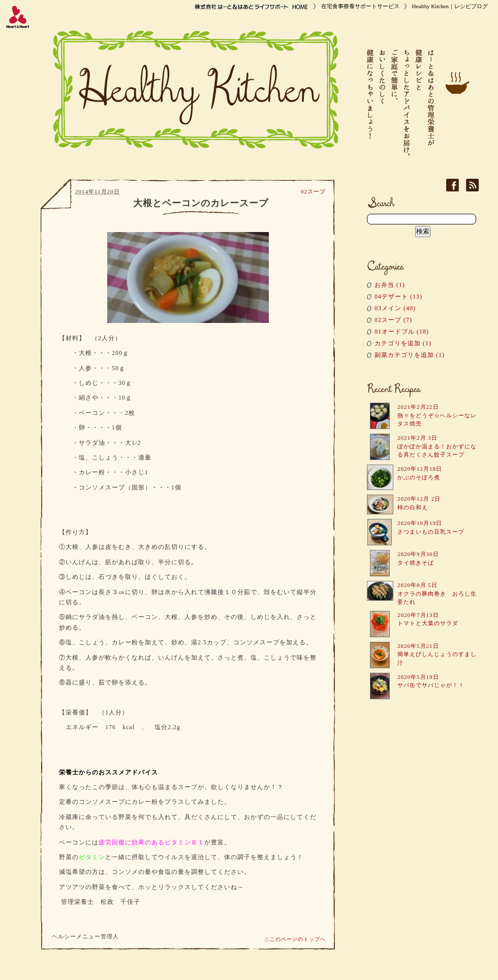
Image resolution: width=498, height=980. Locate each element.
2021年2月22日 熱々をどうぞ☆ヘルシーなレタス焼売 (437, 415)
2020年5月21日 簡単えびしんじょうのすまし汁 (437, 654)
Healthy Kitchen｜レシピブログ (450, 6)
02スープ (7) (393, 320)
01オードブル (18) (402, 332)
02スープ (313, 191)
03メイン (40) (395, 308)
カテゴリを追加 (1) (403, 343)
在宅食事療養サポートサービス (360, 6)
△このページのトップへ (295, 939)
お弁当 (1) (390, 285)
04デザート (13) (398, 297)
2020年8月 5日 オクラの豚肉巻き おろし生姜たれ (437, 593)
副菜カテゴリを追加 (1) (410, 355)
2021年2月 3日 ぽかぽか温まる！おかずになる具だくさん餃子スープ (437, 446)
